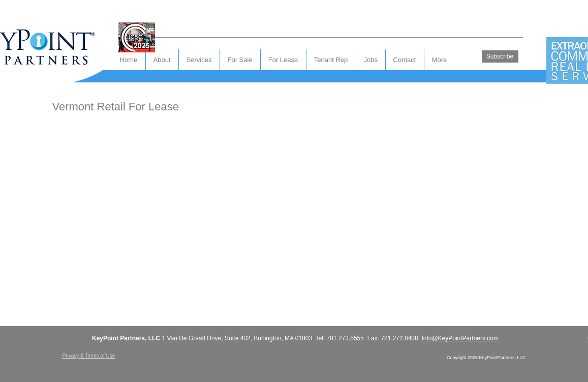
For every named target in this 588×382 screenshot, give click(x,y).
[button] (405, 60)
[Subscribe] (500, 56)
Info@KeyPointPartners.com (460, 338)
